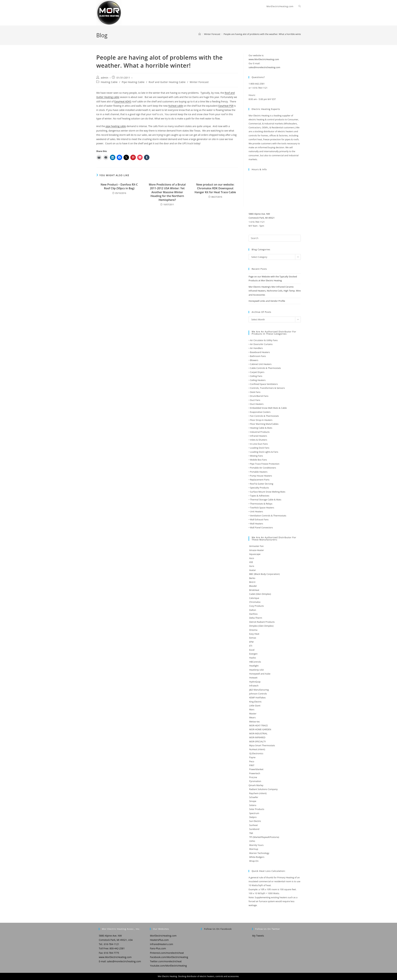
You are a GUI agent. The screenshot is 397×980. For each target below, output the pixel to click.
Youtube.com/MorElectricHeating (168, 966)
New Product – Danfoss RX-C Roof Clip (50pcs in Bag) (119, 186)
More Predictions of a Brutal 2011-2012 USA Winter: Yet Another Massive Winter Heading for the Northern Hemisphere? (167, 192)
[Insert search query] (275, 238)
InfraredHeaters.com (162, 944)
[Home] (200, 34)
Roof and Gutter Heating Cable (167, 82)
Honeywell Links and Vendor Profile (267, 301)
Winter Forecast (199, 82)
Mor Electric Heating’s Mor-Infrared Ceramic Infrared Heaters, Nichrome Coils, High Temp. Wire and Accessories (275, 291)
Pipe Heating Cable (133, 82)
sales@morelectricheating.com (264, 67)
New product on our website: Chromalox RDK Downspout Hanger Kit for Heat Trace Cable (215, 188)
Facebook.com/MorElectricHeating (169, 957)
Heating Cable (109, 82)
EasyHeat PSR (226, 106)
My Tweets (258, 936)
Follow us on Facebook (218, 929)
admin (105, 78)
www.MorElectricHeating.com (264, 59)
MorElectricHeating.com (163, 936)
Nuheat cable (176, 106)
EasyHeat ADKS (123, 101)
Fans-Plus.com (158, 948)
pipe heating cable (116, 126)
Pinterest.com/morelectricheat (167, 953)
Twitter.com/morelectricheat (166, 961)
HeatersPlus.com (159, 940)
